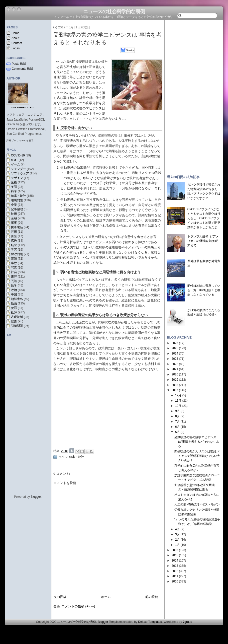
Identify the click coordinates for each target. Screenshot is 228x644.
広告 (14, 241)
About (15, 38)
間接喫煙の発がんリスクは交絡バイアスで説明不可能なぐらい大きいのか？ (197, 456)
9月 (177, 411)
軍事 (14, 223)
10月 (178, 406)
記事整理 (17, 209)
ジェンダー (18, 169)
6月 (177, 427)
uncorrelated (23, 108)
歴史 (14, 321)
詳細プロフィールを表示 (20, 141)
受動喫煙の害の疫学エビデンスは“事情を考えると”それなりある (197, 442)
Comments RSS (22, 69)
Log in (16, 48)
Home (15, 33)
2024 (175, 354)
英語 (14, 187)
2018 (175, 385)
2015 (175, 555)
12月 (178, 395)
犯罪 (14, 308)
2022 (175, 364)
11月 (178, 401)
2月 (177, 540)
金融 (14, 218)
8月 (177, 416)
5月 (177, 432)
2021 (175, 369)
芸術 (14, 232)
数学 (14, 286)
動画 (14, 303)
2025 (175, 348)
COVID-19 (18, 155)
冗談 (14, 281)
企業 (14, 205)
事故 (14, 263)
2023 (175, 359)
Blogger (36, 497)
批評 (14, 312)
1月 (177, 545)
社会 (14, 272)
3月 (177, 534)
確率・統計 (18, 196)
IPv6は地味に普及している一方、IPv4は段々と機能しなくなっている (204, 290)
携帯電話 (17, 227)
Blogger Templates (110, 622)
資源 (14, 259)
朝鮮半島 (17, 299)
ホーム (106, 597)
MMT (14, 160)
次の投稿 (60, 597)
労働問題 (17, 326)
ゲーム (15, 164)
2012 (175, 571)
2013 (175, 566)
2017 (175, 390)
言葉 (14, 236)
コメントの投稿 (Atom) (78, 606)
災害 (14, 250)
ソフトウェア (20, 173)
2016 (175, 550)
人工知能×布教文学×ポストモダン (197, 504)
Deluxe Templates (150, 622)
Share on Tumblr (72, 451)
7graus (187, 622)
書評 (14, 277)
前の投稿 (152, 597)
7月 (177, 422)
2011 (175, 576)
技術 (14, 214)
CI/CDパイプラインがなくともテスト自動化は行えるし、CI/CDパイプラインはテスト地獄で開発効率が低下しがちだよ (204, 218)
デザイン (17, 178)
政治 (14, 290)
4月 (177, 529)
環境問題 (17, 200)
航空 (14, 245)
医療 (14, 182)
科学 (14, 191)
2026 (175, 343)
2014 (175, 561)
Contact (17, 43)
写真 (14, 268)
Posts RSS (19, 64)
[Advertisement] (109, 409)
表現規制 (17, 317)
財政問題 (17, 254)
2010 (175, 581)
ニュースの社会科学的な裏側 (114, 11)
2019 (175, 380)
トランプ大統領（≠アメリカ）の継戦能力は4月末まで (203, 241)
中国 (14, 294)
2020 (175, 374)
